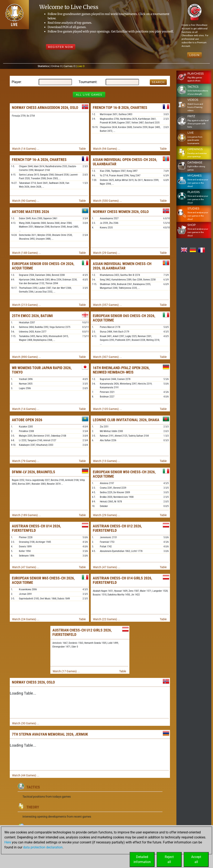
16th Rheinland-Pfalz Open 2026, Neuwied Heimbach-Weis (121, 370)
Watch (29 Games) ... (107, 253)
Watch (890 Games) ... (27, 357)
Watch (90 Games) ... (26, 201)
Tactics (33, 787)
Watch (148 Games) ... (27, 253)
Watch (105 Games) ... (107, 409)
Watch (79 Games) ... (26, 461)
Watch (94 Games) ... (107, 149)
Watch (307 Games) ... (107, 357)
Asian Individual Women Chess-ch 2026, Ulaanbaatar (122, 266)
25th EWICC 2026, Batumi (32, 316)
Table (82, 149)
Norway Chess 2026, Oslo (33, 682)
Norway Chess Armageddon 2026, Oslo (45, 108)
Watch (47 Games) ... (26, 567)
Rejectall (169, 859)
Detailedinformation (142, 859)
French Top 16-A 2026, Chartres (39, 160)
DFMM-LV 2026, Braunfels (33, 472)
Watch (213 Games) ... (27, 305)
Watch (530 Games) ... (107, 201)
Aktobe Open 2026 (27, 420)
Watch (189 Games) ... (27, 515)
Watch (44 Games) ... (26, 775)
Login (194, 55)
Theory (33, 807)
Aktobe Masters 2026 (30, 212)
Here (8, 842)
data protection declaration (43, 847)
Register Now (61, 47)
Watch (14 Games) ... (26, 149)
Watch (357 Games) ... (107, 305)
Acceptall (196, 859)
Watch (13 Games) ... (107, 461)
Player (16, 82)
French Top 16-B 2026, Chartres (120, 108)
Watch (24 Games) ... (26, 619)
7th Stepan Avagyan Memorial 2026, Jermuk (50, 734)
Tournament (88, 82)
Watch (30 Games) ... (26, 723)
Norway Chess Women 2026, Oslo (121, 212)
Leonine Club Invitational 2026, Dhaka (126, 420)
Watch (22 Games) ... (107, 619)
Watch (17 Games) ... (66, 671)
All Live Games (89, 95)
